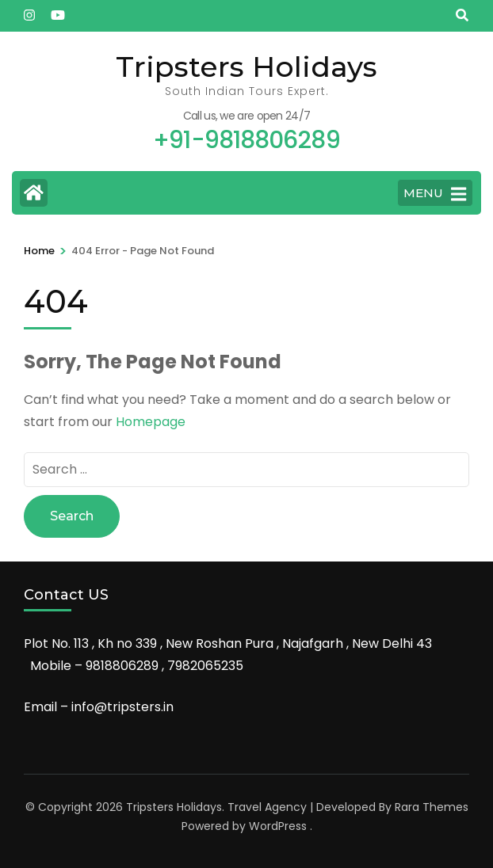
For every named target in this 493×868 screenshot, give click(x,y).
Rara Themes (432, 807)
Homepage (151, 422)
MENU (435, 194)
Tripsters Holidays (246, 67)
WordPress (278, 826)
